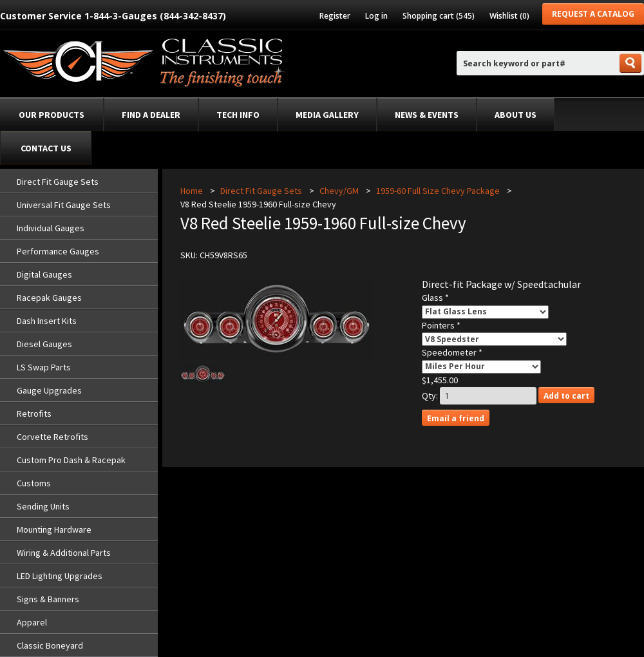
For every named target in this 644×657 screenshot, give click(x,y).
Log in (376, 16)
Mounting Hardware (54, 529)
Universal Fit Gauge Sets (64, 205)
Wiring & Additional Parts (64, 553)
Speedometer (450, 352)
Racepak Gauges (49, 298)
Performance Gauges (58, 251)
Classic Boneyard (50, 645)
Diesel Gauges (44, 344)
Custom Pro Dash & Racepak (71, 460)
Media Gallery (327, 115)
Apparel (32, 622)
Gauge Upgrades (49, 390)
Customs (34, 483)
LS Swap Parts (44, 367)
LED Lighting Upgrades (60, 576)
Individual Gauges (51, 228)
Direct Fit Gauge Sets (58, 182)
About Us (516, 115)
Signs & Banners (48, 599)
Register (335, 16)
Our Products (52, 115)
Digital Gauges (44, 274)
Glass (433, 298)
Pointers (439, 325)
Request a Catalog (593, 14)
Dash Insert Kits (47, 321)
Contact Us (46, 148)
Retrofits (34, 414)
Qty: (430, 395)
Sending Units (43, 506)
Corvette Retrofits (52, 437)
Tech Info (238, 115)
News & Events (427, 115)
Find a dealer (151, 115)
